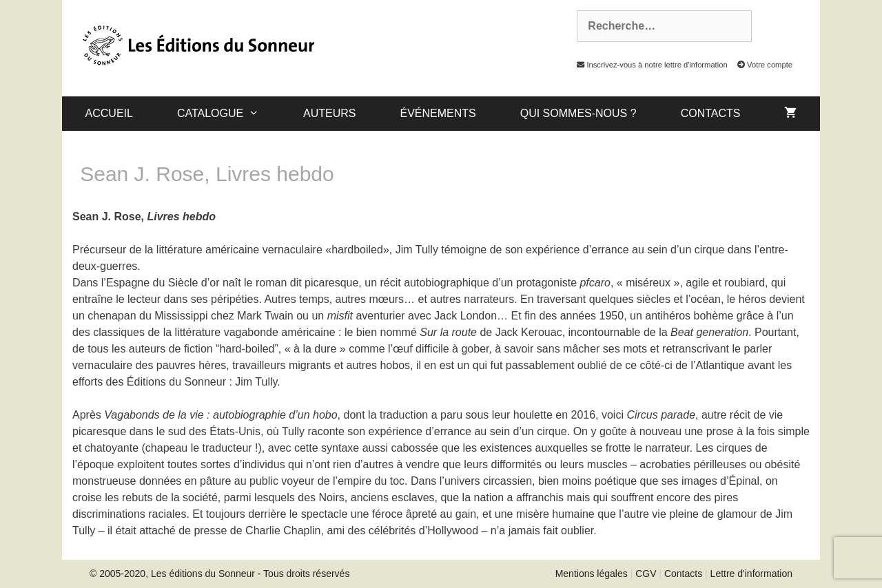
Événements (438, 113)
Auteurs (329, 113)
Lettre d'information (751, 574)
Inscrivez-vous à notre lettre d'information (648, 65)
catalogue (229, 114)
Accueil (109, 113)
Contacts (711, 113)
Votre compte (761, 65)
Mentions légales (592, 574)
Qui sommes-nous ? (578, 113)
